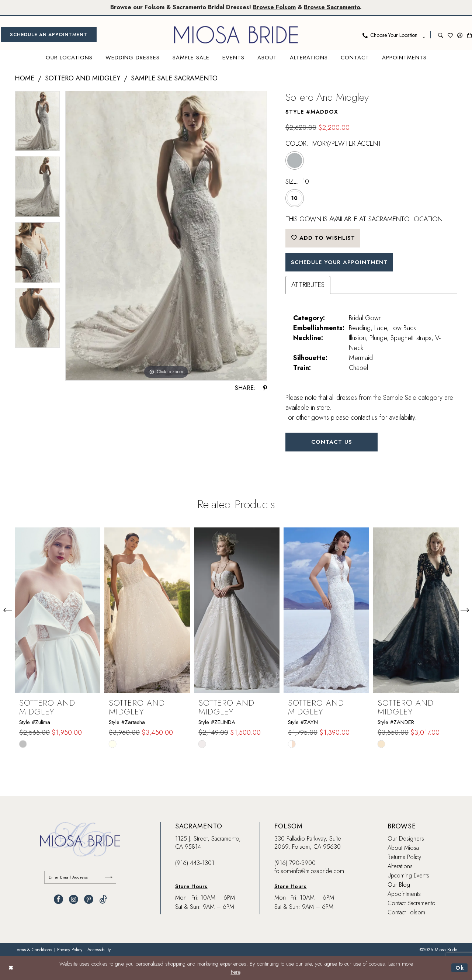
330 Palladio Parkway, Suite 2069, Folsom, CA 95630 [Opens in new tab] (308, 843)
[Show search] (441, 35)
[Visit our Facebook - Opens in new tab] (58, 899)
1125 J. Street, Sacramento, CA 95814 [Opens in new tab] (208, 843)
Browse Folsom (274, 7)
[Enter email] (80, 877)
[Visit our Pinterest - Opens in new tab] (89, 899)
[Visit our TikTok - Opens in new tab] (103, 899)
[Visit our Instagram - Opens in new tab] (74, 899)
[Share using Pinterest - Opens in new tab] (265, 388)
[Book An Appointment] (49, 35)
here (235, 972)
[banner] (236, 35)
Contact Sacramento (412, 903)
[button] (460, 35)
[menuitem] (49, 35)
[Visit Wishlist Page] (450, 35)
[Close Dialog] (11, 968)
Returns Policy (404, 857)
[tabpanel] (37, 124)
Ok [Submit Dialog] (460, 968)
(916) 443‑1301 (195, 863)
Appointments (404, 894)
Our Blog (399, 885)
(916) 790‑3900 (295, 863)
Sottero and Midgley (83, 78)
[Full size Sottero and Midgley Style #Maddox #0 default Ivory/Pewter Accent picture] (166, 236)
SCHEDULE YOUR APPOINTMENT (339, 262)
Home (25, 78)
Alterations (400, 866)
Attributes (308, 285)
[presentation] (58, 610)
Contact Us (332, 442)
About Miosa (403, 848)
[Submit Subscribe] (109, 877)
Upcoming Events (408, 875)
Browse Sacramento (332, 7)
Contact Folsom (406, 912)
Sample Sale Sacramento (174, 78)
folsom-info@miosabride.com (309, 871)
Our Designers (406, 839)
